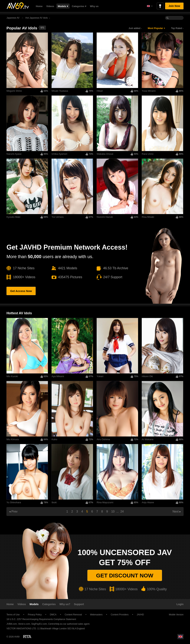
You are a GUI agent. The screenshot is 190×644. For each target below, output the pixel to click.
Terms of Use (13, 615)
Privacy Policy (35, 615)
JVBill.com (12, 624)
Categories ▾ (79, 6)
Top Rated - (177, 28)
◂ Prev (13, 511)
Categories (49, 604)
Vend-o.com (24, 624)
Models (34, 604)
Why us (94, 6)
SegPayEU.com (39, 624)
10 (113, 511)
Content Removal (73, 615)
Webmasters (96, 615)
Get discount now (125, 575)
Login (180, 604)
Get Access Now (21, 291)
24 (122, 511)
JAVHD (140, 615)
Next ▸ (177, 511)
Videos (50, 6)
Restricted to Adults (27, 637)
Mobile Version (174, 615)
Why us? (65, 604)
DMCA (53, 615)
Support (79, 604)
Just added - (135, 28)
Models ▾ (63, 6)
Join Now (174, 6)
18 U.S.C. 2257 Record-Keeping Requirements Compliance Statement (41, 619)
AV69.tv (18, 6)
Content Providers (120, 615)
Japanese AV (13, 18)
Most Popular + (156, 28)
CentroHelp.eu (55, 624)
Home (39, 6)
